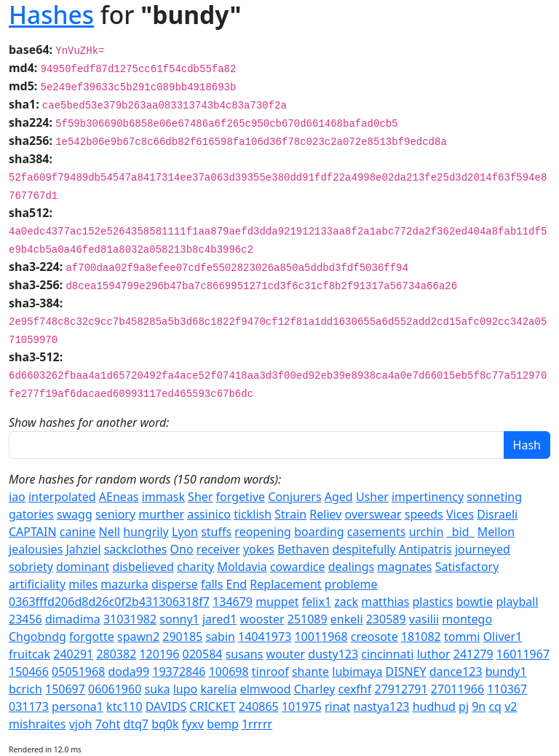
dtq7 (136, 724)
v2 (511, 706)
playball (517, 602)
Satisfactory (467, 567)
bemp (223, 724)
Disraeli (497, 514)
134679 (233, 602)
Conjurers (294, 497)
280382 (116, 654)
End (237, 584)
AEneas (119, 497)
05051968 (78, 672)
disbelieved (143, 567)
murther (161, 514)
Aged (339, 497)
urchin (427, 532)
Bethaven (303, 549)
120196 (159, 654)
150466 (29, 672)
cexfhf (355, 689)
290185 (182, 637)
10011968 (321, 637)
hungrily (146, 532)
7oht (108, 724)
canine (78, 532)
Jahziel (83, 549)
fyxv (193, 724)
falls (212, 584)
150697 (65, 689)
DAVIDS (166, 706)
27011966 (457, 689)
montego (467, 619)
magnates (404, 567)
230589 (386, 619)
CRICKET (212, 706)
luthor (434, 654)
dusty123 (333, 654)
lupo (186, 689)
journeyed (483, 549)
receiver (218, 549)
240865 (259, 706)
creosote (374, 637)
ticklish (253, 514)
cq (495, 706)
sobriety (31, 567)
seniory (115, 514)
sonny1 (179, 619)
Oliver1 (503, 637)
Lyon (185, 532)
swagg (75, 514)
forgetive (241, 497)
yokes (259, 549)
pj (464, 706)
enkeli (347, 619)
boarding (319, 532)
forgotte (92, 637)
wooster (262, 619)
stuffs (216, 532)
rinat (337, 706)
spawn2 (138, 637)
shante (310, 672)
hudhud (434, 706)
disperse (175, 584)
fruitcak (29, 654)
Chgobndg (37, 637)
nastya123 (382, 706)
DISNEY (406, 672)
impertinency (428, 497)
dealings (352, 567)
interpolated (62, 497)
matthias (385, 602)
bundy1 (506, 672)
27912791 (401, 689)
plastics (433, 602)
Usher (372, 497)
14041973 (265, 637)
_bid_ (461, 532)
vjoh (81, 724)
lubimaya (357, 672)
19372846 (179, 672)
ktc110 (124, 706)
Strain (290, 514)
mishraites (37, 724)
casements (377, 532)
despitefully (364, 549)
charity (195, 567)
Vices (460, 514)
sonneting (494, 497)
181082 (421, 637)
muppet (277, 602)
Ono (182, 549)
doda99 (128, 672)
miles (83, 584)
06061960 (115, 689)
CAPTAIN (33, 532)
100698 (229, 672)
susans (245, 654)
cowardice (298, 567)
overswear (373, 514)
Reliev (325, 514)
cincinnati (387, 654)
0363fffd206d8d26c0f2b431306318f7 (109, 602)
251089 (308, 619)
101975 (302, 706)
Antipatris (425, 549)
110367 (507, 689)
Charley (315, 689)
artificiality (37, 584)
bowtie (475, 602)
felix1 (317, 602)
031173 (29, 706)
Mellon (496, 532)
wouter (286, 654)
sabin (220, 637)
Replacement (285, 584)
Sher (200, 497)
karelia (218, 689)
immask (163, 497)
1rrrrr (257, 724)
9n (479, 706)
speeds (424, 514)
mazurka (124, 584)
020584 (203, 654)
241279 (473, 654)
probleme (351, 584)
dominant (83, 567)
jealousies (36, 549)
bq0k (165, 724)
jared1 (219, 619)
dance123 (456, 672)
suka (157, 689)
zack (346, 602)
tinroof (270, 672)
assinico (209, 514)
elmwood (266, 689)
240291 (73, 654)
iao (17, 497)
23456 (25, 619)
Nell (110, 532)
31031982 (130, 619)
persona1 (78, 706)
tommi (462, 637)
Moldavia (242, 567)
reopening (263, 532)
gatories (31, 514)
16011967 (523, 654)
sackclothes (136, 549)
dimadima (73, 619)
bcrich (25, 689)
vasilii (424, 619)
